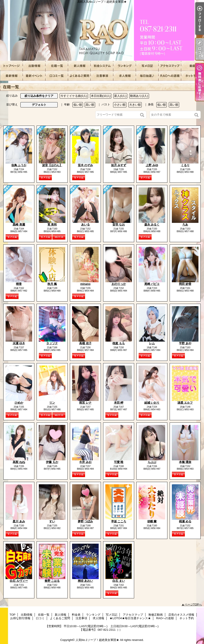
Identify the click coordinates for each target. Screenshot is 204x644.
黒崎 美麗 (19, 225)
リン (52, 403)
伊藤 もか (52, 462)
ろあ (185, 225)
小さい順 (120, 105)
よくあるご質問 (79, 76)
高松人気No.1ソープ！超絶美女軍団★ (102, 30)
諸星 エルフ (185, 403)
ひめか (19, 403)
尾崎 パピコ (152, 284)
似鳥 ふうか (19, 165)
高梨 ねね (19, 462)
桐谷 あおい (85, 581)
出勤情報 (34, 66)
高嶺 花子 (85, 343)
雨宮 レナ (85, 403)
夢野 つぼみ (85, 521)
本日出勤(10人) (101, 96)
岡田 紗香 (185, 284)
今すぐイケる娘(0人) (74, 96)
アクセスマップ (170, 66)
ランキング (125, 66)
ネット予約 (192, 76)
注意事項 (102, 76)
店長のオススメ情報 (12, 76)
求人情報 (125, 76)
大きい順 (135, 105)
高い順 (90, 105)
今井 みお (85, 462)
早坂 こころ (119, 521)
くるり (185, 165)
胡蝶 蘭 (152, 521)
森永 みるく (152, 225)
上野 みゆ (152, 165)
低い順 (78, 105)
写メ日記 (147, 66)
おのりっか (119, 284)
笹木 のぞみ (85, 165)
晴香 (19, 284)
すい (52, 521)
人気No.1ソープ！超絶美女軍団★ (97, 640)
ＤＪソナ (52, 343)
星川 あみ (19, 521)
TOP (12, 66)
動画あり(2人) (139, 96)
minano (85, 284)
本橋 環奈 (185, 462)
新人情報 (79, 66)
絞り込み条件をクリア (39, 96)
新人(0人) (120, 96)
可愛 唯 (119, 462)
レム (152, 343)
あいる (85, 225)
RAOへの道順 (170, 76)
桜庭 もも (119, 343)
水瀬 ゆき (19, 343)
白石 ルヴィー (19, 581)
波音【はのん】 (52, 165)
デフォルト (39, 105)
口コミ (57, 76)
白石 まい (119, 581)
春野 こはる (52, 581)
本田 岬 (119, 403)
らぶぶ (152, 462)
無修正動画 (192, 66)
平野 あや (185, 343)
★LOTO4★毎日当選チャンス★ (147, 76)
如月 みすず (119, 165)
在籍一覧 (57, 66)
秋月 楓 (52, 284)
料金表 (102, 66)
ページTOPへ (193, 604)
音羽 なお (119, 225)
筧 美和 (52, 225)
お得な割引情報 (34, 76)
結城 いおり (152, 403)
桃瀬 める (185, 521)
